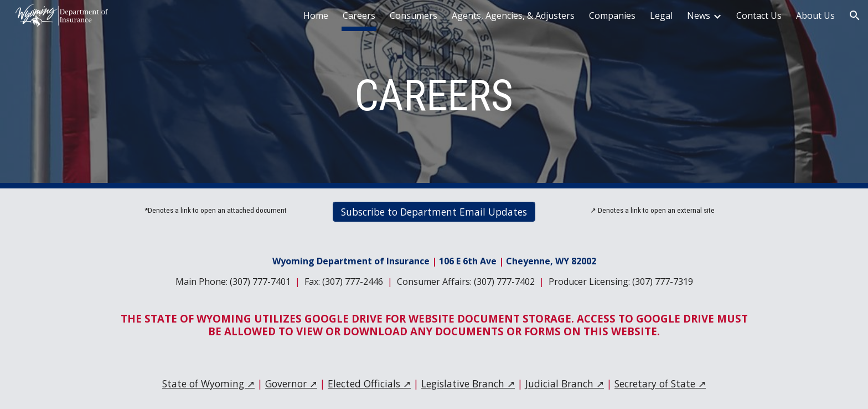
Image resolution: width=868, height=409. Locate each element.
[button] (855, 16)
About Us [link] (815, 16)
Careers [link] (359, 16)
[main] (434, 94)
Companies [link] (612, 16)
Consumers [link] (414, 16)
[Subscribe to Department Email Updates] (434, 212)
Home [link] (316, 16)
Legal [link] (661, 16)
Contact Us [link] (759, 16)
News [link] (699, 16)
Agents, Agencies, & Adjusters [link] (513, 16)
